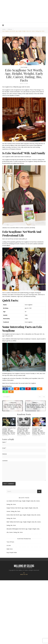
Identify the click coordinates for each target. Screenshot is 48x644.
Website (5, 454)
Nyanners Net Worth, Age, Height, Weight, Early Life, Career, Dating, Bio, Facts (39, 431)
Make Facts (10, 549)
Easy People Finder (12, 552)
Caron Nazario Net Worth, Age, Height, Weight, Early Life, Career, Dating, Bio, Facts (9, 431)
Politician (10, 29)
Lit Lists (9, 545)
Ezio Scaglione (6, 397)
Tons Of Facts (10, 542)
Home (4, 29)
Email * (4, 448)
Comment (5, 461)
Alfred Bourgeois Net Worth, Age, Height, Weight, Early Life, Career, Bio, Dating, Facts (24, 431)
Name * (4, 442)
